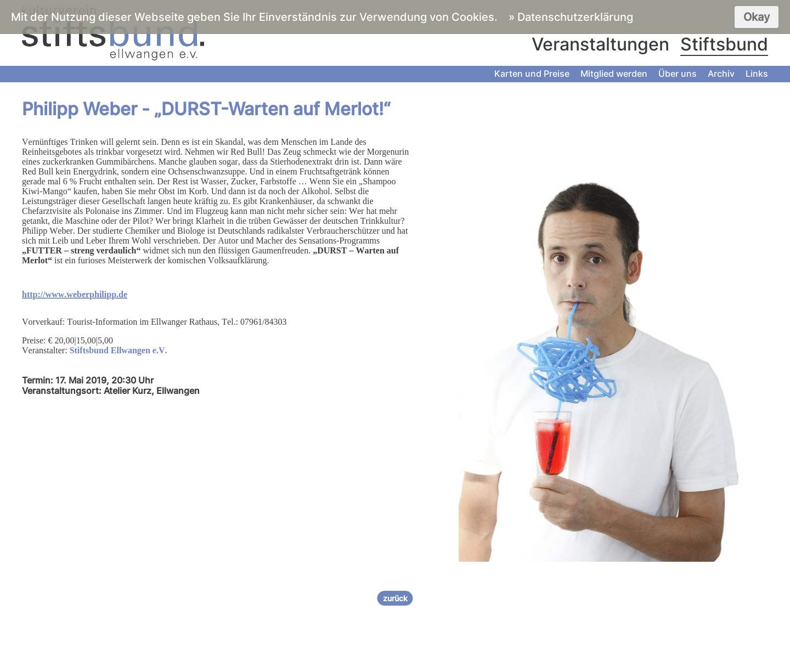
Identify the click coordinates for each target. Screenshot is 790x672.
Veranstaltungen (600, 44)
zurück (395, 598)
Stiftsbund (724, 44)
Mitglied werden (614, 74)
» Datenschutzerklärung (571, 17)
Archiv (721, 74)
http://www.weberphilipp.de (75, 294)
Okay (757, 17)
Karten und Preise (532, 74)
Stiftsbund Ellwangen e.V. (119, 350)
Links (757, 74)
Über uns (678, 74)
